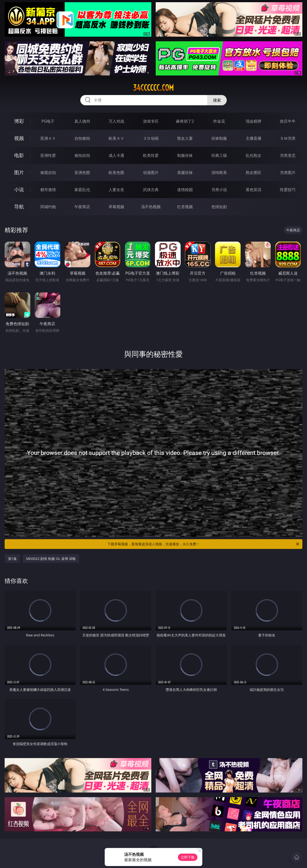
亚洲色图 (82, 172)
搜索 (217, 100)
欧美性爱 (151, 155)
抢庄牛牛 (288, 121)
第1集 (12, 559)
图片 (19, 172)
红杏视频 (185, 207)
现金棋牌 (254, 121)
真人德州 (82, 121)
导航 (19, 207)
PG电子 (48, 121)
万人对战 (116, 121)
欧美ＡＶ (116, 138)
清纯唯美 (219, 172)
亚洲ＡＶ (48, 138)
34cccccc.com (153, 88)
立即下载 (188, 857)
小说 (19, 189)
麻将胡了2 (185, 121)
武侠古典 (151, 190)
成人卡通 (116, 155)
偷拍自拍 (82, 155)
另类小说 (219, 190)
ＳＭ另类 (288, 138)
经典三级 (219, 155)
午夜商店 (82, 207)
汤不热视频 (151, 207)
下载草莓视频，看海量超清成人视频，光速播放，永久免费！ (204, 544)
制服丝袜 (185, 155)
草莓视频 (116, 207)
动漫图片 (151, 172)
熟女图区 (254, 172)
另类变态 (288, 155)
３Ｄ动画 (151, 138)
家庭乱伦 (82, 190)
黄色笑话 (254, 190)
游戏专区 (151, 121)
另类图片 (288, 172)
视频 (19, 138)
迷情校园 (185, 190)
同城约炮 (48, 207)
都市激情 (48, 190)
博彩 (19, 121)
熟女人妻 (185, 138)
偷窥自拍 (48, 172)
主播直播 (254, 138)
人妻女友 (116, 190)
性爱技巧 (288, 190)
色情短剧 (219, 207)
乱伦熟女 (254, 155)
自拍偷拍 (82, 138)
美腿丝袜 (185, 172)
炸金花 (219, 121)
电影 (19, 155)
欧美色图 (116, 172)
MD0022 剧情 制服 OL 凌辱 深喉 (51, 559)
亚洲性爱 (48, 155)
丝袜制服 (219, 138)
